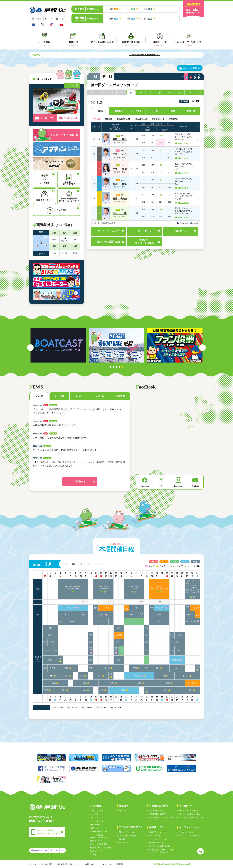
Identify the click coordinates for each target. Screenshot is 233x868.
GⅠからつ (195, 608)
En (46, 19)
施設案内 (123, 839)
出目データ (94, 828)
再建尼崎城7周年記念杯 (103, 588)
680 (83, 602)
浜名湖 (141, 615)
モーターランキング (97, 821)
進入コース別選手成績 (98, 844)
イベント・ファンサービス (190, 836)
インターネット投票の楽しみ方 (191, 818)
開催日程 (123, 811)
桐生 (158, 668)
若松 (60, 658)
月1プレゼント (155, 836)
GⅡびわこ (134, 621)
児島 (96, 608)
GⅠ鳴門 (197, 615)
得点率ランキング (96, 841)
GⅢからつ (72, 608)
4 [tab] (119, 367)
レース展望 (94, 814)
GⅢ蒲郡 (122, 690)
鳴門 (119, 628)
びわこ (190, 615)
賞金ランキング (96, 851)
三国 (147, 628)
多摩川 (187, 608)
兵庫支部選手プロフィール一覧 (161, 818)
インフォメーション (187, 832)
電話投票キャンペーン (158, 832)
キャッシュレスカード (158, 839)
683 (111, 602)
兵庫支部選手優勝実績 (158, 814)
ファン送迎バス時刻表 (128, 836)
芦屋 (50, 628)
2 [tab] (114, 367)
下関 (66, 668)
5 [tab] (122, 367)
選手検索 (93, 855)
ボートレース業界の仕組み (190, 814)
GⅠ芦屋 (106, 608)
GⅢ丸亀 (136, 676)
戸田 (152, 608)
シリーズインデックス (98, 811)
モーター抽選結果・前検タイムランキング (98, 836)
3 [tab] (116, 367)
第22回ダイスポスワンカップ (134, 588)
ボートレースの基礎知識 (189, 811)
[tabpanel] (175, 345)
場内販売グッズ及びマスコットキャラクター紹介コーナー (161, 851)
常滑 (55, 650)
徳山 (91, 642)
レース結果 (94, 818)
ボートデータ (95, 825)
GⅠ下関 (191, 683)
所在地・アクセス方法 (128, 832)
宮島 (60, 621)
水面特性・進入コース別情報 (101, 848)
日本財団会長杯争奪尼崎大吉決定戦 (73, 588)
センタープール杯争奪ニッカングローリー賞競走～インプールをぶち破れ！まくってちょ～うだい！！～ (192, 588)
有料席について (125, 843)
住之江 (68, 615)
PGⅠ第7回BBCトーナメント (159, 588)
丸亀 (111, 674)
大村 (165, 690)
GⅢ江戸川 (160, 608)
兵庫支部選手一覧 (156, 811)
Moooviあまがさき (156, 843)
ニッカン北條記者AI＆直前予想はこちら (156, 55)
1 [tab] (111, 367)
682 (106, 602)
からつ (172, 635)
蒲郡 (197, 667)
